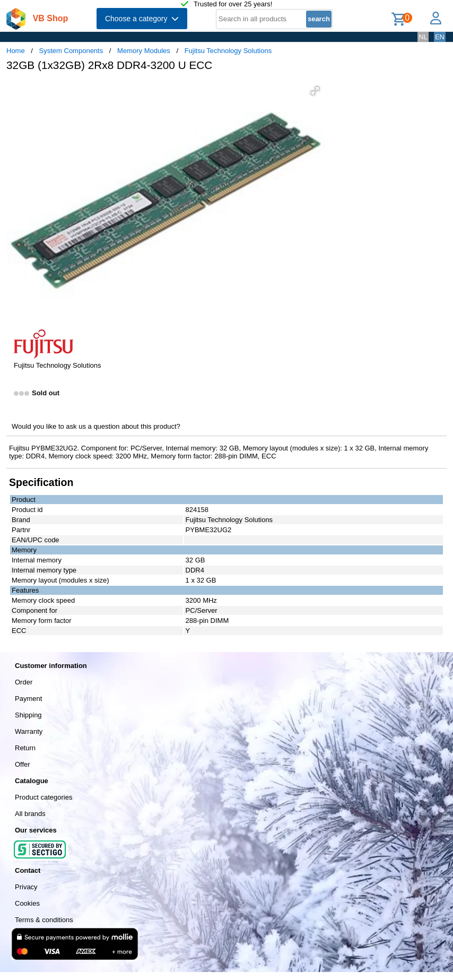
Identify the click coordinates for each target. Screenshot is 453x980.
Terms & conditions (44, 920)
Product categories (43, 797)
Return (25, 748)
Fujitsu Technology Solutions (228, 51)
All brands (30, 814)
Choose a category (142, 19)
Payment (28, 699)
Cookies (27, 903)
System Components (71, 51)
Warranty (29, 731)
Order (24, 682)
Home (16, 51)
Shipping (28, 715)
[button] (315, 91)
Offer (23, 764)
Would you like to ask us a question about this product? (96, 426)
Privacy (26, 887)
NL (423, 37)
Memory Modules (144, 51)
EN (440, 37)
